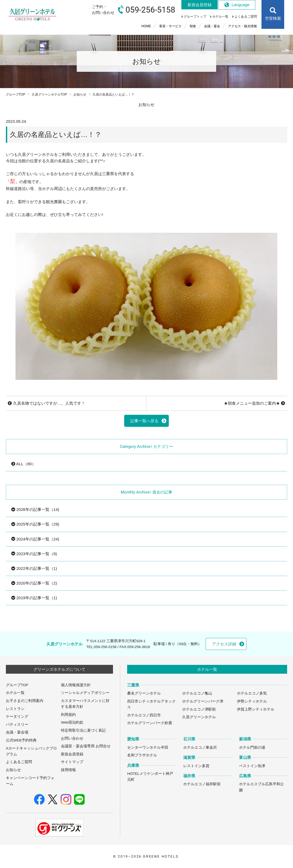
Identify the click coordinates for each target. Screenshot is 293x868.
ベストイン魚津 (252, 766)
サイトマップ (72, 762)
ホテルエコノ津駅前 (199, 709)
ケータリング (17, 717)
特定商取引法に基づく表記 (83, 730)
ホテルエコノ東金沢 (200, 747)
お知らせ (80, 94)
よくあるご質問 (19, 762)
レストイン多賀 (196, 766)
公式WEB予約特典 (21, 740)
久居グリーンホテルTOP (50, 94)
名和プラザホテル (142, 755)
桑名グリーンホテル (144, 693)
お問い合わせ (72, 738)
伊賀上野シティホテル (256, 709)
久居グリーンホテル (199, 717)
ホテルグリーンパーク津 (203, 701)
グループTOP (16, 94)
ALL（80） (24, 464)
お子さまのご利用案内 (25, 701)
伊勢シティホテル (252, 701)
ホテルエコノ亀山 (197, 693)
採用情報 (68, 770)
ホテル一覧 (15, 693)
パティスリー (17, 725)
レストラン (15, 709)
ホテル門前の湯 (252, 747)
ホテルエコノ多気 (252, 693)
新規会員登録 (72, 754)
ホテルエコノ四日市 (144, 715)
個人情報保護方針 (76, 685)
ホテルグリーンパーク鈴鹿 (150, 723)
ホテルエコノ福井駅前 (202, 784)
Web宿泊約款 (72, 722)
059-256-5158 (105, 647)
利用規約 (68, 715)
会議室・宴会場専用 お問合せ (86, 746)
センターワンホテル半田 (148, 747)
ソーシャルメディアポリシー (85, 693)
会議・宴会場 (17, 732)
